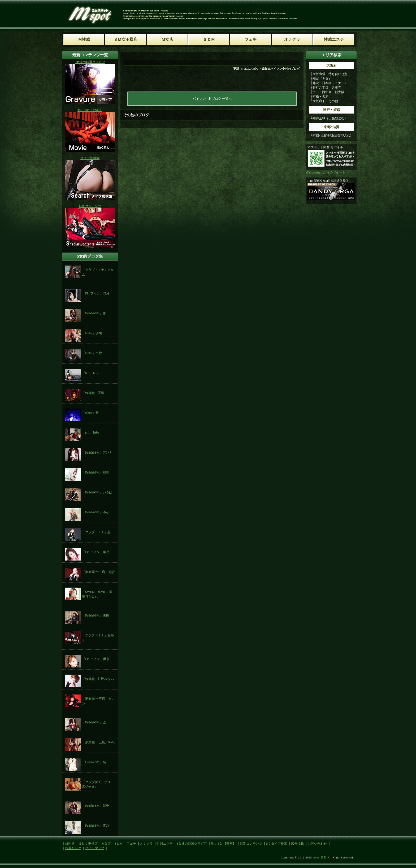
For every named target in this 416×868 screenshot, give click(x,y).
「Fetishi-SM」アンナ (97, 453)
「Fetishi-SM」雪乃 (96, 826)
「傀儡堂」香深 (93, 393)
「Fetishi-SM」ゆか (96, 512)
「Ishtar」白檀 (92, 353)
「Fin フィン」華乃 (96, 552)
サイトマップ (95, 848)
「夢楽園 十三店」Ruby (99, 742)
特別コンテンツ (251, 844)
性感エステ (165, 844)
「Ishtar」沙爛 (92, 333)
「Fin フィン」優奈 (96, 659)
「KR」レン (91, 373)
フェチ (131, 844)
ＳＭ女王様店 (88, 844)
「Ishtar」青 (90, 413)
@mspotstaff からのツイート (326, 172)
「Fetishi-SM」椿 (94, 313)
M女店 (106, 844)
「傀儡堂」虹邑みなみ (98, 679)
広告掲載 (297, 844)
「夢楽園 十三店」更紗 (98, 572)
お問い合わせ (317, 844)
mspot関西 (320, 858)
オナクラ (146, 844)
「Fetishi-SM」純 (94, 762)
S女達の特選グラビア (192, 844)
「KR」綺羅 (91, 433)
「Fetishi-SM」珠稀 (96, 615)
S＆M (118, 844)
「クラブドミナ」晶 (96, 532)
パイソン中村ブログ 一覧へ (212, 99)
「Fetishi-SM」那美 (96, 472)
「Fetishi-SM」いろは (97, 492)
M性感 (70, 844)
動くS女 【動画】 (223, 844)
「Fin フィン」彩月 (96, 293)
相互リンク (73, 848)
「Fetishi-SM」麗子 (96, 806)
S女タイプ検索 (277, 844)
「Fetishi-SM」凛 (94, 722)
